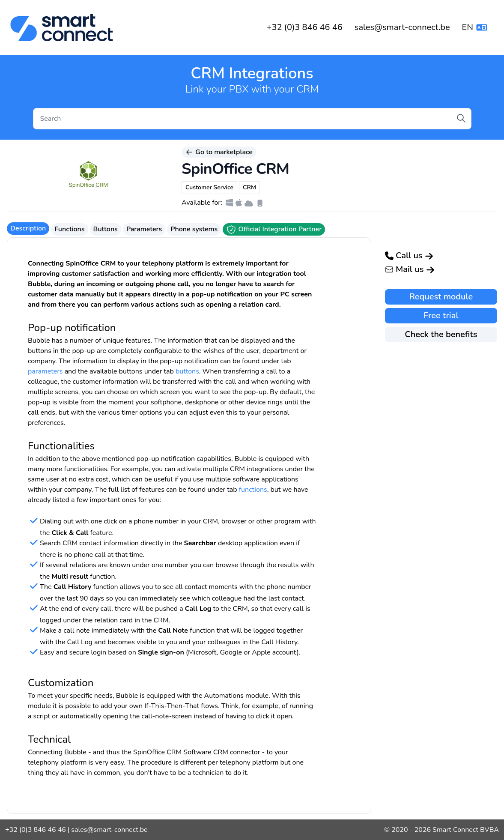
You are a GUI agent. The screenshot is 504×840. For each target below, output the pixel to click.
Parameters (144, 229)
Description (28, 228)
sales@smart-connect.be (402, 27)
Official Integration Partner (274, 230)
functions (253, 490)
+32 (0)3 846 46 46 (304, 27)
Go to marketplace (219, 152)
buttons (187, 371)
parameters (45, 371)
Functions (69, 229)
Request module (441, 297)
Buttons (106, 229)
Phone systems (194, 229)
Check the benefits (441, 334)
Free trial (441, 315)
